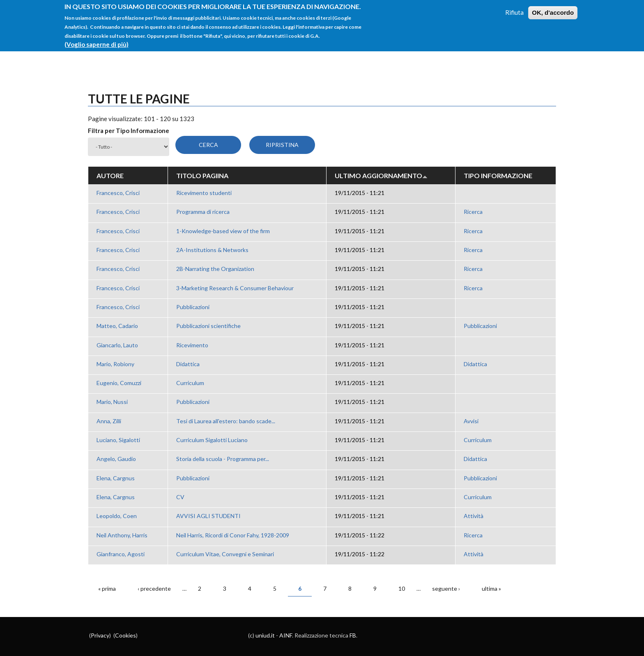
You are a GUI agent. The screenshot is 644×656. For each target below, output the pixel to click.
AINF (286, 635)
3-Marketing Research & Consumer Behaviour (235, 288)
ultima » (491, 588)
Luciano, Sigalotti (118, 440)
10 (402, 588)
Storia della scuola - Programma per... (223, 459)
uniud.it (265, 635)
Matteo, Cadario (117, 326)
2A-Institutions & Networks (212, 250)
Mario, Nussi (112, 402)
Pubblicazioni (193, 307)
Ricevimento (192, 345)
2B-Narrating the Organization (215, 269)
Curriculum (190, 383)
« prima (107, 588)
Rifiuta (514, 7)
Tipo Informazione (498, 175)
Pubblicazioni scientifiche (208, 326)
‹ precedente (154, 588)
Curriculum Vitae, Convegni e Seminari (225, 554)
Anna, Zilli (109, 421)
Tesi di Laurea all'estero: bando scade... (226, 421)
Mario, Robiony (115, 364)
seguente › (446, 588)
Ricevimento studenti (204, 193)
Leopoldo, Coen (117, 516)
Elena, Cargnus (116, 478)
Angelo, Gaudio (116, 459)
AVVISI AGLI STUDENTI (208, 516)
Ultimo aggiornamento (381, 175)
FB (353, 635)
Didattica (188, 364)
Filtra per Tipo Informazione (129, 131)
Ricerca (473, 212)
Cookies (125, 635)
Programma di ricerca (203, 212)
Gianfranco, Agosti (121, 554)
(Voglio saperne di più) (97, 39)
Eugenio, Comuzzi (119, 383)
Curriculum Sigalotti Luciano (212, 440)
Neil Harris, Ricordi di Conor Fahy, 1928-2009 (233, 535)
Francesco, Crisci (118, 193)
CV (180, 497)
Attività (474, 516)
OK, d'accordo (553, 7)
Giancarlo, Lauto (117, 345)
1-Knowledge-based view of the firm (223, 231)
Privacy (100, 635)
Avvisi (471, 421)
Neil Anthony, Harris (122, 535)
